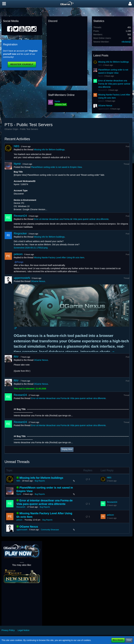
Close (129, 640)
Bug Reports (40, 481)
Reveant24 (103, 90)
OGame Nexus (105, 106)
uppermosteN (104, 109)
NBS (100, 65)
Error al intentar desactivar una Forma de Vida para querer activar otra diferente (114, 84)
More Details (118, 640)
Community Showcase (50, 530)
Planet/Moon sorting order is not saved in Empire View (56, 167)
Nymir (101, 76)
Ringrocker (20, 233)
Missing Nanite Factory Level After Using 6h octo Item (59, 258)
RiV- (16, 357)
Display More (67, 449)
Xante (57, 101)
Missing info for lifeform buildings (114, 62)
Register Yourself (22, 64)
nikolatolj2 (126, 42)
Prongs (20, 262)
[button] (4, 4)
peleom (101, 101)
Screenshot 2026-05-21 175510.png (31, 248)
